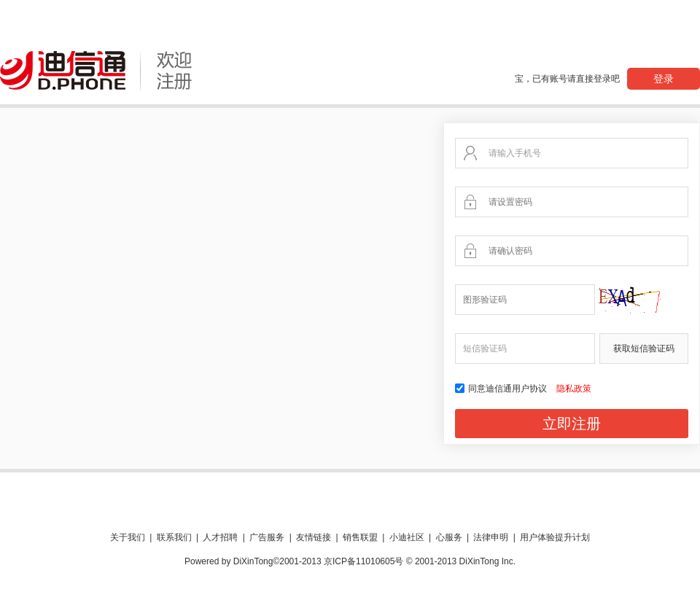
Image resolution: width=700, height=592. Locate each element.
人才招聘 (220, 537)
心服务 (449, 537)
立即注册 (572, 424)
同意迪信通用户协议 (502, 389)
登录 (664, 79)
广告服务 (267, 537)
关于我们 (128, 537)
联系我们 (174, 537)
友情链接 (314, 537)
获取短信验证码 (644, 348)
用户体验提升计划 (555, 537)
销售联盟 (360, 537)
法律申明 (491, 537)
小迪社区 (407, 537)
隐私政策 (574, 389)
